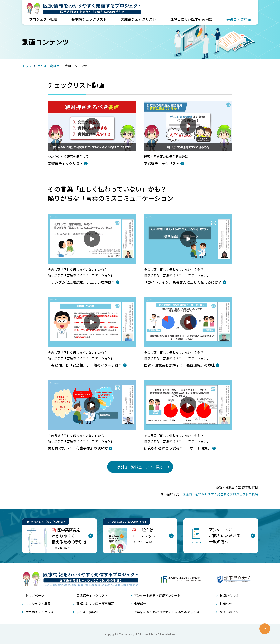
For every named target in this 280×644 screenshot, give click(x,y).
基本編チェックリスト (89, 19)
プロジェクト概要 (43, 19)
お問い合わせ (229, 595)
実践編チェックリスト (138, 19)
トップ (27, 66)
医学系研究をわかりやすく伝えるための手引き (167, 612)
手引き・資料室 (239, 19)
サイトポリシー (230, 612)
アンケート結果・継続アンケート (157, 595)
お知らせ (226, 604)
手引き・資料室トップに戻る (140, 467)
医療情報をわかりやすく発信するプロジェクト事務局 (220, 494)
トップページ (35, 595)
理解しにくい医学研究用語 (191, 19)
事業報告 (140, 604)
